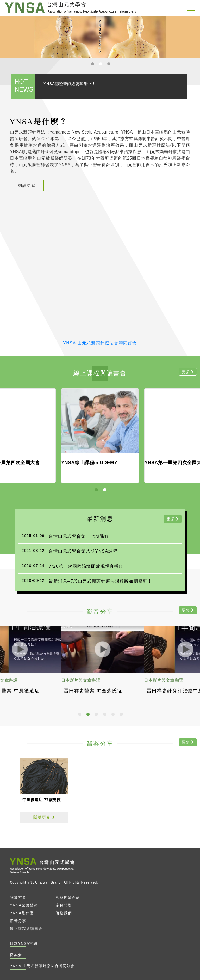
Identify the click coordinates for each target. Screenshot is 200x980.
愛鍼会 (16, 955)
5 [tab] (114, 715)
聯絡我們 (64, 913)
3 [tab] (109, 64)
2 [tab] (101, 64)
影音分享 (18, 921)
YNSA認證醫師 (24, 905)
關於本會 (18, 897)
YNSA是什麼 (22, 913)
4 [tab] (105, 715)
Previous (5, 37)
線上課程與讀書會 (26, 929)
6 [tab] (122, 715)
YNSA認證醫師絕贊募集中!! (69, 84)
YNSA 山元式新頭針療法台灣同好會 (72, 7)
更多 (171, 519)
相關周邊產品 (68, 897)
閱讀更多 (27, 186)
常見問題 (64, 905)
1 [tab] (93, 64)
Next (195, 37)
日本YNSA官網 (24, 943)
